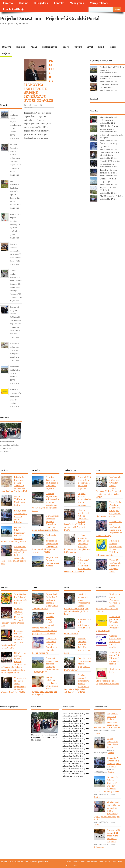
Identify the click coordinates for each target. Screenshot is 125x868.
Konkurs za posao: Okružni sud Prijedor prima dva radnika (16, 396)
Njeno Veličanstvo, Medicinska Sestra (20, 501)
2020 (64, 743)
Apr (80, 713)
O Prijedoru (41, 3)
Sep (71, 721)
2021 (64, 739)
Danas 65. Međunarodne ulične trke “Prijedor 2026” (116, 566)
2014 (64, 774)
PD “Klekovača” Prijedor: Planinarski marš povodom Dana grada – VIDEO (78, 564)
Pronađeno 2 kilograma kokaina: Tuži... (110, 77)
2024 (64, 723)
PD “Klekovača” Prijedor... (112, 196)
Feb (72, 713)
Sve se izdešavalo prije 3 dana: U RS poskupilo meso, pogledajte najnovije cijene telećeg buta (46, 686)
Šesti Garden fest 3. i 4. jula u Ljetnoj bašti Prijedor (21, 598)
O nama (23, 3)
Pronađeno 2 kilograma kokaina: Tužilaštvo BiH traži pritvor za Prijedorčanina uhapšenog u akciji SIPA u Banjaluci (16, 320)
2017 (64, 759)
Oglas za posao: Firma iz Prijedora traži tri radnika (115, 641)
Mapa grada (77, 3)
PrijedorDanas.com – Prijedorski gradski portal (50, 18)
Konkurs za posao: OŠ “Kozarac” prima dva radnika (115, 658)
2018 (64, 753)
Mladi (101, 47)
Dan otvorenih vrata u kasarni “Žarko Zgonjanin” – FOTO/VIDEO (77, 664)
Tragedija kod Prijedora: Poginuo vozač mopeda (53, 562)
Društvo (7, 47)
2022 (64, 733)
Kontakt (59, 3)
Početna (8, 3)
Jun (87, 718)
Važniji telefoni (99, 3)
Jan (69, 713)
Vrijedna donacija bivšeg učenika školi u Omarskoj (84, 499)
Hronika (21, 47)
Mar (76, 713)
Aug (67, 721)
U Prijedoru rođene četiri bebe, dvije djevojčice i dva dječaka (15, 350)
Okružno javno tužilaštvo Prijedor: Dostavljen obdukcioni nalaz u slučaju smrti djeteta (46, 523)
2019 (64, 749)
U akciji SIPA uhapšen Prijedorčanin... (110, 163)
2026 (64, 713)
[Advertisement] (58, 36)
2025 (64, 718)
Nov (78, 721)
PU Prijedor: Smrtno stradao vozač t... (109, 127)
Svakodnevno (50, 47)
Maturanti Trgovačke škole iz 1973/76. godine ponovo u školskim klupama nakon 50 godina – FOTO (16, 158)
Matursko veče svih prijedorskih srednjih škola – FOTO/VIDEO (10, 445)
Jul (64, 721)
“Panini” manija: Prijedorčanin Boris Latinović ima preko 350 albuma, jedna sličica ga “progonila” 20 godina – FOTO (16, 284)
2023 (64, 728)
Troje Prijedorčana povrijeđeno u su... (108, 171)
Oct (74, 721)
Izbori (113, 47)
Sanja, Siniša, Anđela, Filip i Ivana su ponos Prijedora (21, 516)
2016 (64, 764)
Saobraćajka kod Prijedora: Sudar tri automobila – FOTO (15, 373)
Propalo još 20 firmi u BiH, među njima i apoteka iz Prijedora (84, 483)
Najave (6, 53)
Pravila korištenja (14, 9)
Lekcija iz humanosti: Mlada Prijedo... (110, 154)
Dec (82, 721)
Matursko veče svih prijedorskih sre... (109, 119)
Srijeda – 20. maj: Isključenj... (108, 189)
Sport (66, 47)
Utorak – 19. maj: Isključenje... (108, 180)
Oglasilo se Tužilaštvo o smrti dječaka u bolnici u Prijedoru (52, 483)
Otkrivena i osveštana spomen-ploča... (110, 86)
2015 (64, 769)
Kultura (78, 47)
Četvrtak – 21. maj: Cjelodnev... (109, 145)
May (84, 713)
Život (90, 47)
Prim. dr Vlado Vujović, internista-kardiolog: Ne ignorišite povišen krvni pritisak (15, 224)
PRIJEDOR (14, 724)
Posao (34, 47)
